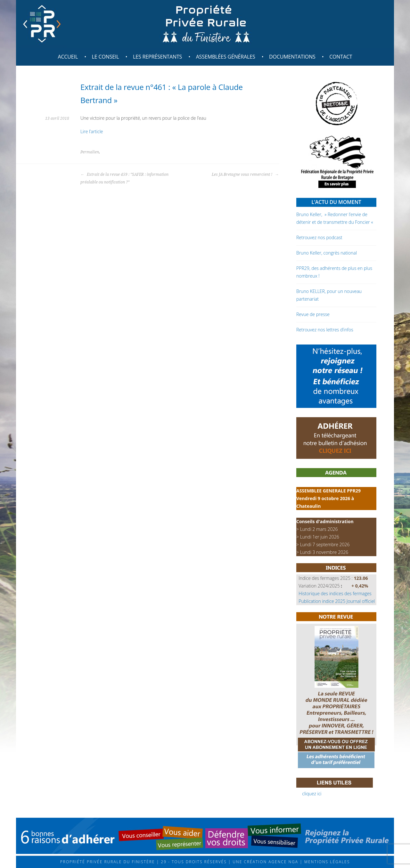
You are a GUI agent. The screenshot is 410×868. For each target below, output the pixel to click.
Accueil (68, 57)
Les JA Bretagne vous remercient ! (245, 174)
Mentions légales (326, 862)
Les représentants (157, 57)
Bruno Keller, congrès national (327, 253)
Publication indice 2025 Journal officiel (337, 601)
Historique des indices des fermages (335, 593)
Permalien (90, 152)
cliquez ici (312, 794)
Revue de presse (313, 314)
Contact (341, 57)
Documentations (292, 57)
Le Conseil (106, 57)
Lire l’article (92, 131)
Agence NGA (283, 862)
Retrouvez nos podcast (319, 237)
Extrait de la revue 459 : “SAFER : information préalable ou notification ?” (124, 178)
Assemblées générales (226, 57)
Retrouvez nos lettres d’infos (325, 330)
